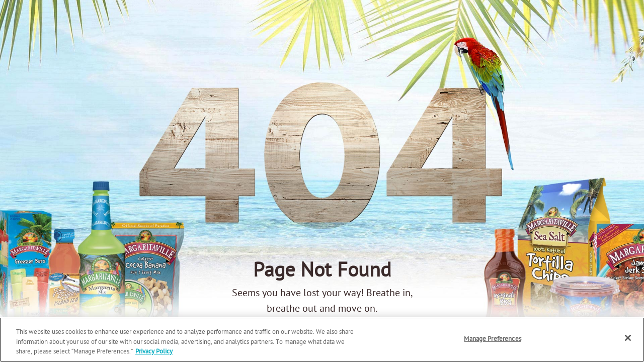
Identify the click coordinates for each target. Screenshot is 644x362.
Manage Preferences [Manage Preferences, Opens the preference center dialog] (492, 339)
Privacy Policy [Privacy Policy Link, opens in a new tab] (154, 352)
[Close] (628, 338)
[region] (322, 340)
